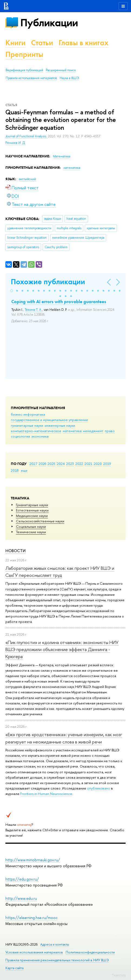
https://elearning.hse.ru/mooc (31, 918)
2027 (33, 464)
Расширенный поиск (61, 70)
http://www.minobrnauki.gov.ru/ (33, 860)
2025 (51, 464)
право (110, 431)
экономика (40, 436)
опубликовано (99, 788)
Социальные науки (31, 526)
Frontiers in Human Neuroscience (46, 794)
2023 (70, 464)
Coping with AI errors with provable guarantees (59, 302)
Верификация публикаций (24, 70)
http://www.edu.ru (21, 898)
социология (20, 436)
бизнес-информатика (28, 414)
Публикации (49, 23)
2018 (15, 470)
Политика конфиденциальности (90, 952)
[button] (12, 291)
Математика (62, 156)
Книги (16, 43)
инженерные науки (60, 425)
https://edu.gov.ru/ (22, 879)
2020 (98, 464)
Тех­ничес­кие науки (31, 532)
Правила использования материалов (31, 78)
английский (27, 179)
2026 (42, 464)
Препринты (24, 54)
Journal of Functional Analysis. (27, 136)
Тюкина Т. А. (33, 310)
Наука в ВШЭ (69, 78)
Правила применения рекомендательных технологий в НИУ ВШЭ (57, 960)
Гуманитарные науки (32, 505)
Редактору (119, 975)
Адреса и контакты (55, 944)
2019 (107, 464)
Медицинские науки (32, 516)
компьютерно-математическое (36, 431)
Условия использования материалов (34, 952)
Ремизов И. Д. (16, 143)
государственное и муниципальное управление (49, 420)
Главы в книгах (84, 43)
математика (72, 431)
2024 (61, 464)
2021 (88, 464)
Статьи (42, 43)
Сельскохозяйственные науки (40, 521)
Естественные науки (32, 510)
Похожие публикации (48, 282)
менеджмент (93, 431)
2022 (79, 464)
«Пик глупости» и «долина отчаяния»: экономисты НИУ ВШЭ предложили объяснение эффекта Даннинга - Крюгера (62, 649)
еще (24, 470)
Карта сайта (14, 968)
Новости (16, 551)
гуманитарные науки (27, 425)
